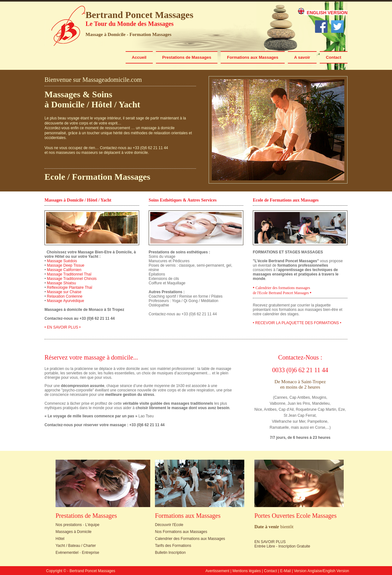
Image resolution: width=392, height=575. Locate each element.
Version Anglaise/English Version (321, 571)
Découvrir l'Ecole (169, 525)
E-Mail (285, 571)
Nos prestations (69, 525)
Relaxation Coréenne (65, 296)
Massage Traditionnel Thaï (69, 274)
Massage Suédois (62, 261)
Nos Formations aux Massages (181, 532)
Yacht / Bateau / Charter (76, 546)
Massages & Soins (78, 94)
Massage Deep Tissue (66, 265)
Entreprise (90, 553)
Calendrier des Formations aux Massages (190, 539)
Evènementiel (67, 553)
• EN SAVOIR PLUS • (62, 327)
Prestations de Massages (187, 57)
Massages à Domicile (74, 532)
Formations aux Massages (253, 57)
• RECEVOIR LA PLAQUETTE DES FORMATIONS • (297, 323)
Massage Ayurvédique (66, 301)
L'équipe (92, 525)
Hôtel (102, 104)
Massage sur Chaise (64, 292)
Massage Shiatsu (62, 283)
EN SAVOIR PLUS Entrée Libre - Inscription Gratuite (282, 544)
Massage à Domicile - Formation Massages (128, 34)
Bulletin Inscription (170, 553)
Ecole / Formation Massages (97, 177)
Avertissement (217, 571)
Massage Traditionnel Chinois (72, 279)
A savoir (302, 57)
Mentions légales (246, 571)
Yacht (129, 104)
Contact (334, 57)
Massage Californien (64, 270)
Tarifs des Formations (173, 546)
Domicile (68, 104)
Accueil (139, 57)
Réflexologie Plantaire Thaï (70, 287)
